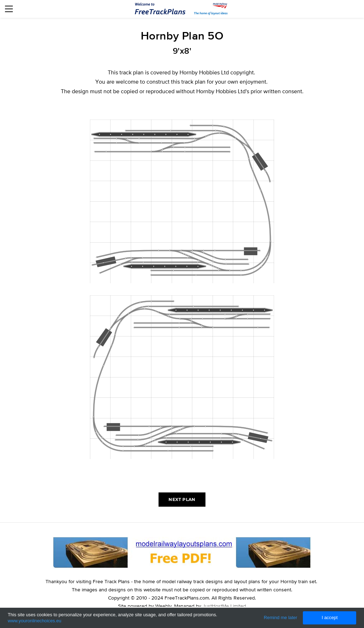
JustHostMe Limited (224, 606)
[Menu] (9, 9)
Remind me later (280, 618)
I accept (330, 618)
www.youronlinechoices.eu (35, 621)
